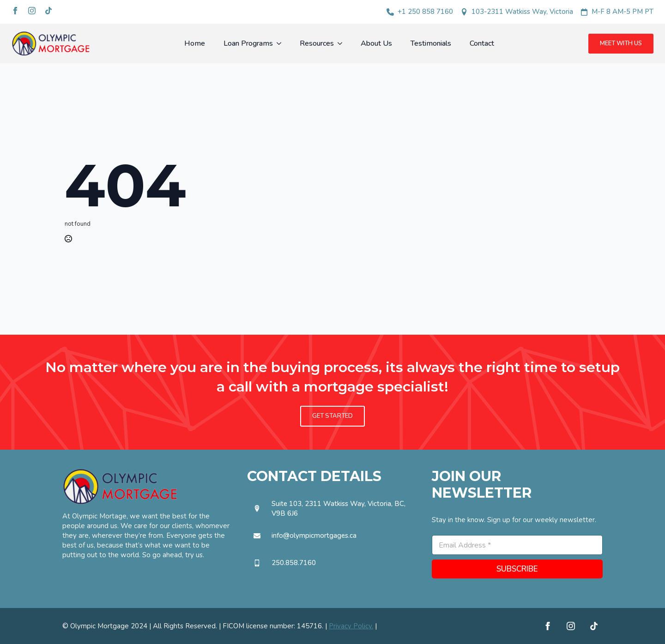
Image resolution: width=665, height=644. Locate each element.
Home (195, 43)
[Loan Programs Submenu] (282, 43)
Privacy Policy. (351, 626)
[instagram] (32, 11)
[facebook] (15, 11)
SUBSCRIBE (517, 569)
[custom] (48, 11)
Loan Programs (248, 43)
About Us (376, 43)
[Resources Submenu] (343, 43)
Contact (482, 43)
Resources (317, 43)
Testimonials (431, 43)
